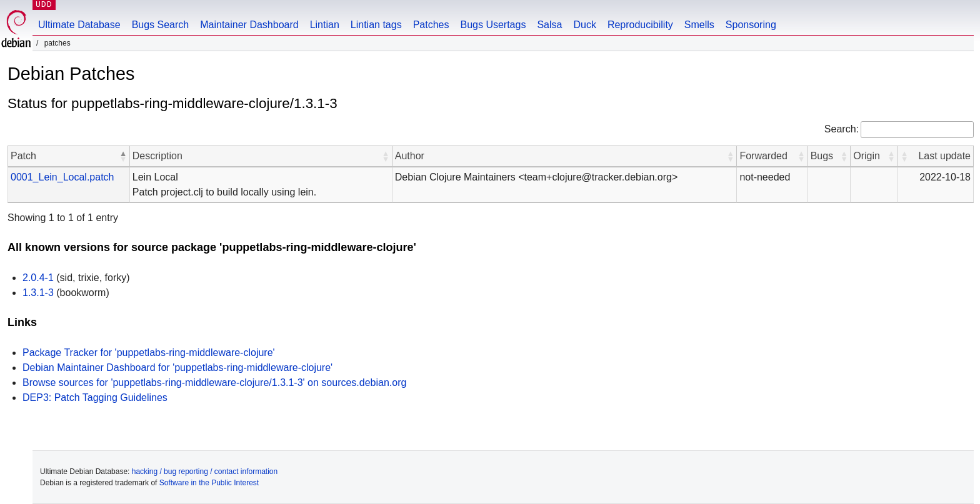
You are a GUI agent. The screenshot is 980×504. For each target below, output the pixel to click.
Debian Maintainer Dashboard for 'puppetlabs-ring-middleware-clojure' (177, 368)
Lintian (325, 25)
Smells (699, 25)
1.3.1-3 (38, 293)
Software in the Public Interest (209, 483)
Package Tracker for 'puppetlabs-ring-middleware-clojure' (149, 353)
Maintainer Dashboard (249, 25)
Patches (431, 25)
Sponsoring (751, 25)
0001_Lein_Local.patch (62, 177)
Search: (842, 129)
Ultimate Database (79, 25)
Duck (584, 25)
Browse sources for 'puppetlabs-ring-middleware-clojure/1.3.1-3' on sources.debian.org (214, 383)
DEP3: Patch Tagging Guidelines (95, 398)
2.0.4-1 (38, 278)
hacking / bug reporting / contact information (205, 472)
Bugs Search (161, 25)
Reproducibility (640, 25)
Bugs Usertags (493, 25)
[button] (123, 156)
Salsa (549, 25)
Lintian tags (376, 25)
